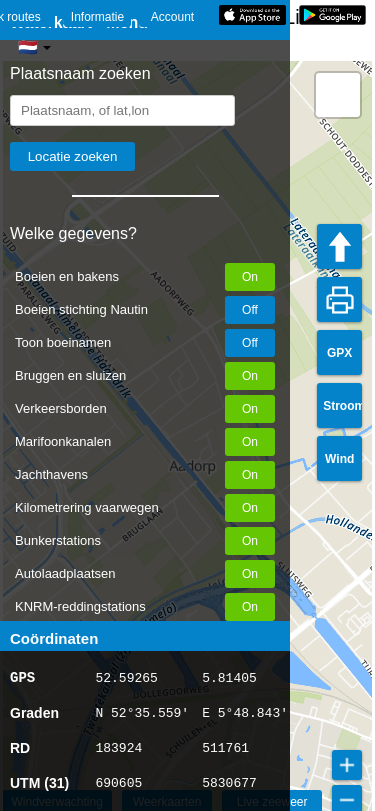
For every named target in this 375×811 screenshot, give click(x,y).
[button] (338, 95)
